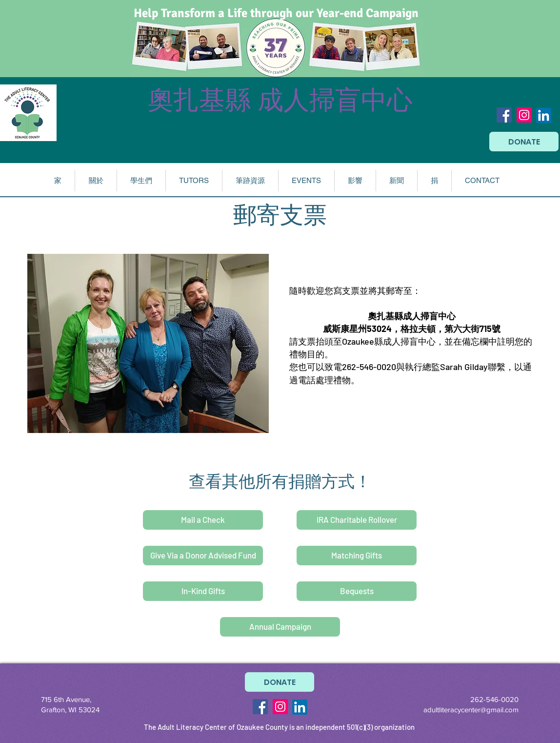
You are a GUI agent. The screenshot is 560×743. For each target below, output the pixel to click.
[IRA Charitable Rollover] (357, 520)
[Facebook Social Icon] (504, 115)
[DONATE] (524, 142)
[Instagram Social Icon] (524, 115)
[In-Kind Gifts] (203, 591)
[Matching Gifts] (357, 556)
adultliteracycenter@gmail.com (471, 710)
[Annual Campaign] (280, 627)
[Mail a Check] (203, 520)
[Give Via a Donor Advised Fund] (203, 556)
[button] (96, 181)
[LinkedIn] (544, 115)
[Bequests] (357, 591)
